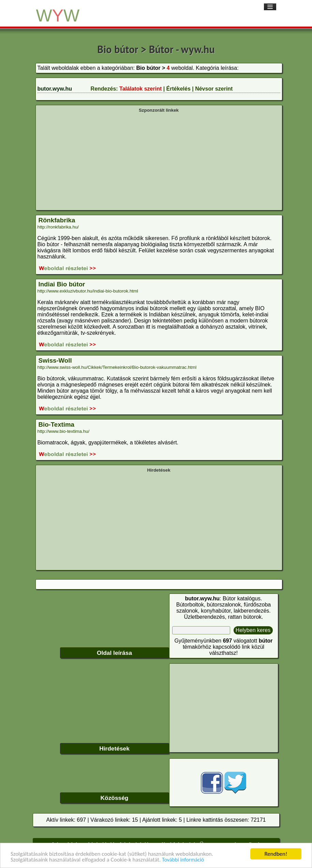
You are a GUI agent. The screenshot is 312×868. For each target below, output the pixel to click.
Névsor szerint (214, 89)
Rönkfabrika (57, 220)
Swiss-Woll (55, 360)
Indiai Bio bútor (62, 284)
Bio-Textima (56, 424)
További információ (183, 860)
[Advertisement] (159, 161)
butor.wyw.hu (55, 89)
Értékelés (179, 89)
